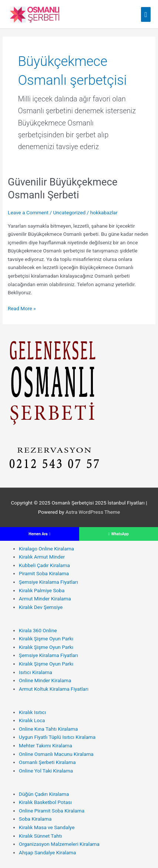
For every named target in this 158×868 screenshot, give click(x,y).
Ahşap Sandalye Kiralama (48, 852)
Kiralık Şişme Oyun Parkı (46, 639)
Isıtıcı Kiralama (36, 672)
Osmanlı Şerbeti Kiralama (47, 762)
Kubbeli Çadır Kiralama (44, 565)
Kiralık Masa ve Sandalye (47, 827)
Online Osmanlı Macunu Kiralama (56, 754)
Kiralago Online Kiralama (46, 549)
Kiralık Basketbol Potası (45, 802)
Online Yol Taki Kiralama (46, 771)
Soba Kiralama (35, 819)
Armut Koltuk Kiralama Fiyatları (54, 689)
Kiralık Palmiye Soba (42, 590)
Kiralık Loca (32, 720)
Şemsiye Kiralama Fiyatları (48, 582)
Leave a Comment (28, 212)
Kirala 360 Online (38, 630)
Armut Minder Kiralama (45, 599)
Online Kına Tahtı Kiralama (48, 729)
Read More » (22, 309)
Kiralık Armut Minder (42, 557)
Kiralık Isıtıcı (32, 712)
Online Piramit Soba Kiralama (52, 811)
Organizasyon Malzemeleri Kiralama (59, 844)
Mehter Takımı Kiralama (46, 745)
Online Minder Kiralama (45, 680)
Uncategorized (69, 212)
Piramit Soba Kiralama (44, 573)
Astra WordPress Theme (93, 512)
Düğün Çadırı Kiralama (44, 794)
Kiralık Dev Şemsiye (41, 607)
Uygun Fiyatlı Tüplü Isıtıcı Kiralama (57, 737)
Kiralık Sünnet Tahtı (41, 836)
